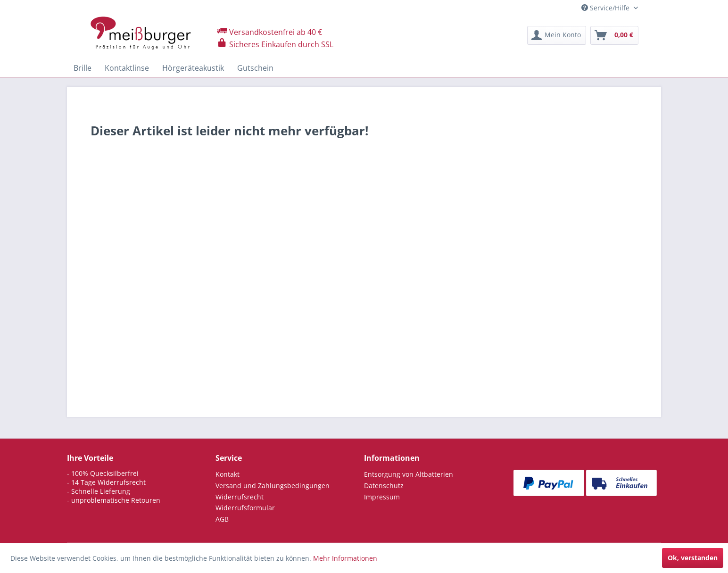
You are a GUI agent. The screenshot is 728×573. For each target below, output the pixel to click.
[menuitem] (557, 35)
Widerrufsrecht (240, 497)
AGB (222, 519)
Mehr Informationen (345, 558)
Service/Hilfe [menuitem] (606, 8)
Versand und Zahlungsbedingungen (273, 486)
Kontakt (227, 474)
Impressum (382, 497)
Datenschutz (384, 486)
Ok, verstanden (693, 558)
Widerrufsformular (245, 508)
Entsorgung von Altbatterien (409, 474)
